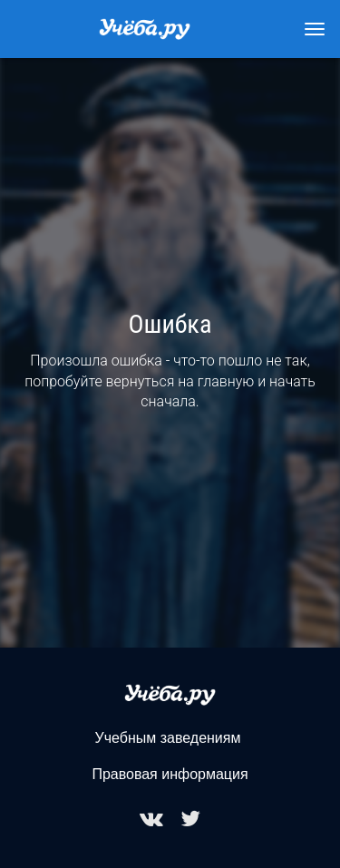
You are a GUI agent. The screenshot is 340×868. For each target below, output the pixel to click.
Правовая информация (170, 774)
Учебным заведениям (168, 738)
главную (226, 381)
